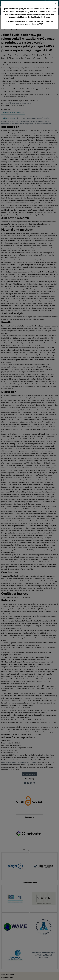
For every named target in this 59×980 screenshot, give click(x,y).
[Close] (56, 3)
